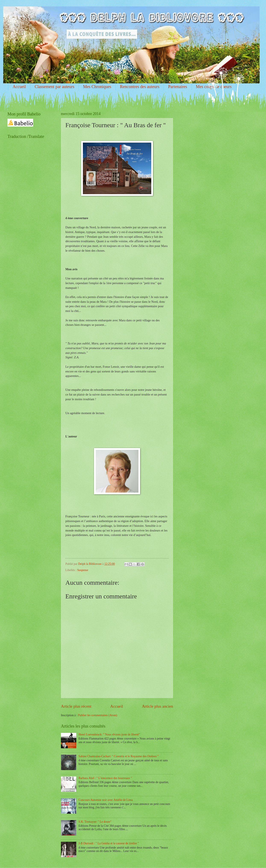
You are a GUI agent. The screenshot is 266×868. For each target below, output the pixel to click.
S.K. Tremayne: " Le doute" (95, 822)
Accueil (19, 87)
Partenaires (178, 87)
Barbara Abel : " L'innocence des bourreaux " (105, 778)
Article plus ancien (157, 706)
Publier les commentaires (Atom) (98, 715)
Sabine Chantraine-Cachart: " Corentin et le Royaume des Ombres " (119, 756)
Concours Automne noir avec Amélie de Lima (106, 800)
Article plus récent (76, 706)
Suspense (83, 570)
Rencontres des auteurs (140, 87)
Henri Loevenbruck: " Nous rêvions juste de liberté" (109, 734)
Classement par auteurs (54, 87)
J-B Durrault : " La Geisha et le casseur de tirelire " (109, 843)
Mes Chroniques (97, 87)
